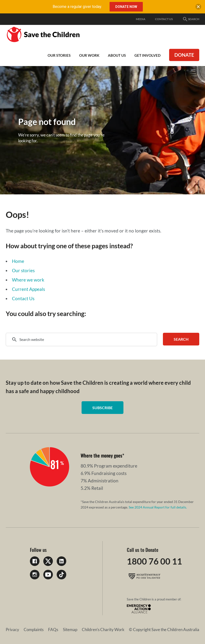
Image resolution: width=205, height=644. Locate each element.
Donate (184, 55)
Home (18, 261)
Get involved (147, 55)
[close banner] (198, 8)
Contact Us (164, 19)
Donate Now (126, 7)
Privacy (12, 630)
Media (141, 19)
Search (191, 19)
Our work (89, 55)
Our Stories (59, 55)
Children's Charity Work (103, 630)
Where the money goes (101, 455)
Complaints (34, 630)
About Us (117, 55)
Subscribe (102, 408)
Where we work (28, 280)
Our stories (23, 270)
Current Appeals (28, 289)
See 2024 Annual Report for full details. (158, 507)
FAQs (53, 630)
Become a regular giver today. (77, 7)
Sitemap (70, 630)
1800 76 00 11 (154, 561)
